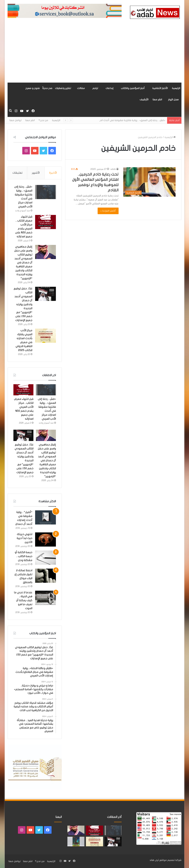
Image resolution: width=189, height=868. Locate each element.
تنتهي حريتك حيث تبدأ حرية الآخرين (24, 538)
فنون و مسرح (32, 88)
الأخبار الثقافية (160, 88)
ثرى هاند (154, 860)
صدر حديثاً (47, 88)
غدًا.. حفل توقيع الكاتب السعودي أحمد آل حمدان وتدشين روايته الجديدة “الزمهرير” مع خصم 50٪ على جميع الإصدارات (23, 304)
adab (113, 169)
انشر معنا (157, 100)
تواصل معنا (15, 120)
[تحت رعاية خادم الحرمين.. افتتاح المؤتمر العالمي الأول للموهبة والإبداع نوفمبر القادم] (149, 182)
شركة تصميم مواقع (170, 860)
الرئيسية (176, 88)
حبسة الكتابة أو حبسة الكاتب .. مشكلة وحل (24, 556)
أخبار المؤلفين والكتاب (133, 88)
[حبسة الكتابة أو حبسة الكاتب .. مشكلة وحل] (46, 558)
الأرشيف (144, 100)
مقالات (81, 88)
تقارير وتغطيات (63, 88)
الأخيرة (53, 173)
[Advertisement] (94, 54)
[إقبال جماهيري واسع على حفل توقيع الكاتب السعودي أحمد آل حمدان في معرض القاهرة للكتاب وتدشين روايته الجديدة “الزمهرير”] (46, 252)
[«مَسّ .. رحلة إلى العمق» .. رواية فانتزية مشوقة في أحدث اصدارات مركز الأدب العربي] (46, 192)
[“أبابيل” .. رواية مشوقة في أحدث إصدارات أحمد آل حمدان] (46, 517)
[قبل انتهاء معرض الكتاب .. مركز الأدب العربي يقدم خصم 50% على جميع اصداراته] (46, 222)
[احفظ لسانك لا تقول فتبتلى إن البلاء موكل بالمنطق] (46, 576)
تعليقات (17, 173)
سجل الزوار (173, 100)
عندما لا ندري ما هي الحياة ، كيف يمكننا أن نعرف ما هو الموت (23, 600)
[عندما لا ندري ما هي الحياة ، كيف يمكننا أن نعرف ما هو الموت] (46, 598)
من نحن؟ (43, 120)
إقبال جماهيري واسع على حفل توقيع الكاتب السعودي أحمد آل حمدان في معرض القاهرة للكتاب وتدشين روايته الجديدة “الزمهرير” (23, 263)
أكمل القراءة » (108, 211)
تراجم (95, 88)
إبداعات (109, 88)
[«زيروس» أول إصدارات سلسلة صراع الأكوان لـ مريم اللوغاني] (76, 842)
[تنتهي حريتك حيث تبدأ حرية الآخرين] (46, 539)
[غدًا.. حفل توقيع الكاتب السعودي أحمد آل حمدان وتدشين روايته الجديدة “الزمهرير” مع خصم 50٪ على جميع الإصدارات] (46, 294)
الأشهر (36, 173)
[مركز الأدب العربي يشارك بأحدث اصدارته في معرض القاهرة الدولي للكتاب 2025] (46, 336)
